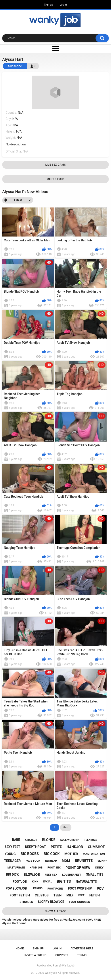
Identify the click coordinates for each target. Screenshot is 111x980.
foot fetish (20, 895)
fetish (95, 895)
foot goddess (80, 902)
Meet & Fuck (56, 179)
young (10, 854)
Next (66, 827)
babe (16, 840)
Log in (63, 5)
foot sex (54, 868)
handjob (75, 847)
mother (71, 854)
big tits (64, 881)
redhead (51, 861)
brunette (84, 861)
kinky (100, 868)
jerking (37, 888)
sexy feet (12, 847)
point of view (78, 868)
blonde (49, 840)
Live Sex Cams (56, 165)
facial (47, 882)
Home (20, 948)
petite (56, 847)
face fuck (33, 861)
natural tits (86, 882)
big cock (52, 854)
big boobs (30, 854)
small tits (95, 874)
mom (66, 861)
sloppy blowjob (51, 902)
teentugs (91, 840)
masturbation (94, 854)
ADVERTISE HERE (82, 948)
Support (62, 955)
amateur (31, 840)
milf (70, 895)
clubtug (42, 895)
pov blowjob (16, 888)
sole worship (70, 840)
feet (81, 895)
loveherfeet (72, 875)
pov (100, 889)
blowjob (32, 875)
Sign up (49, 5)
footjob (20, 882)
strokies (26, 902)
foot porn (55, 889)
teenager (12, 861)
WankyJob (51, 973)
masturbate (16, 868)
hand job (36, 868)
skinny (102, 861)
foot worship (80, 888)
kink (35, 881)
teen (58, 895)
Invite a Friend (35, 955)
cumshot (96, 847)
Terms (82, 955)
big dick (12, 874)
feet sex (51, 875)
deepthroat (35, 847)
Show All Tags (56, 911)
